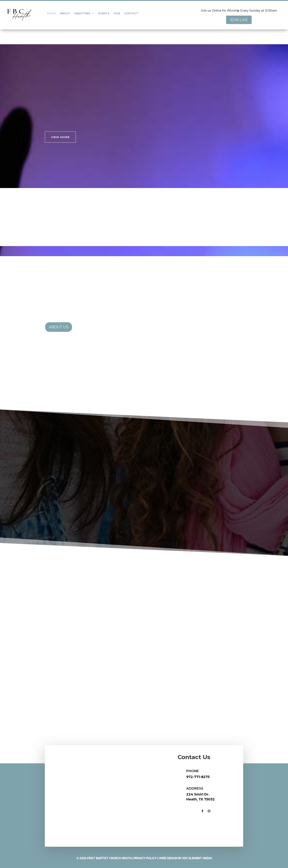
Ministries (82, 13)
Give (117, 13)
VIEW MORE (60, 137)
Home (52, 13)
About (65, 13)
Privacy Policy (145, 858)
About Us (59, 327)
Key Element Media (197, 858)
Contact (131, 13)
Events (104, 13)
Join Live (239, 20)
